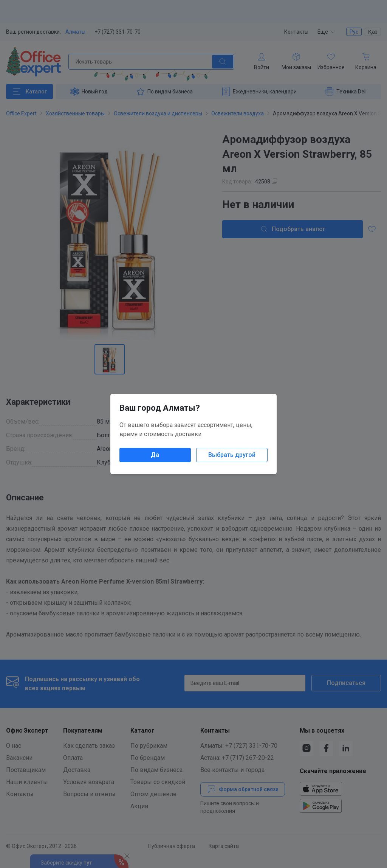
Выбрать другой (232, 455)
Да (155, 455)
